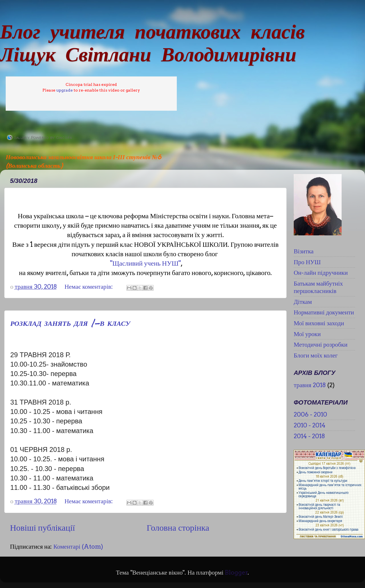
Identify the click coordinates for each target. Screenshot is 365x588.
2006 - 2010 (310, 414)
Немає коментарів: (89, 286)
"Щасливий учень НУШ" (145, 263)
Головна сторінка (178, 528)
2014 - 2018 (309, 436)
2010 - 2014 (310, 425)
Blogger (236, 572)
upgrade (64, 90)
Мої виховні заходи (319, 323)
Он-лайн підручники (321, 272)
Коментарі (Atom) (78, 546)
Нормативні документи (324, 312)
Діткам (303, 302)
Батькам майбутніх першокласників (318, 287)
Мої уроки (307, 334)
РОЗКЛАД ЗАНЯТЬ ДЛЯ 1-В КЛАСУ (70, 323)
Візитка (304, 251)
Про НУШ (307, 262)
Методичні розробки (321, 344)
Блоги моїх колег (316, 355)
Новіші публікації (42, 528)
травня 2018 (310, 385)
